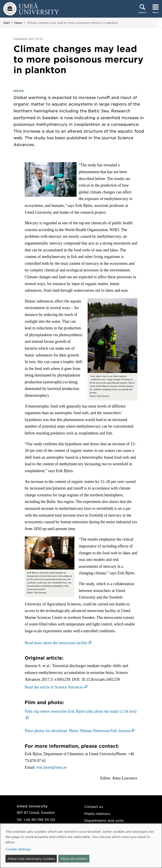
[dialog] (81, 846)
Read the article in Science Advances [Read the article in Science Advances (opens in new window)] (54, 687)
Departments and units (104, 820)
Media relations (97, 813)
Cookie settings (18, 849)
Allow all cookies (74, 859)
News (18, 23)
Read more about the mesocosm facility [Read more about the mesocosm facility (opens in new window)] (56, 643)
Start (7, 23)
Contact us (94, 806)
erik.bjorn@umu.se (52, 767)
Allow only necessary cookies (31, 859)
